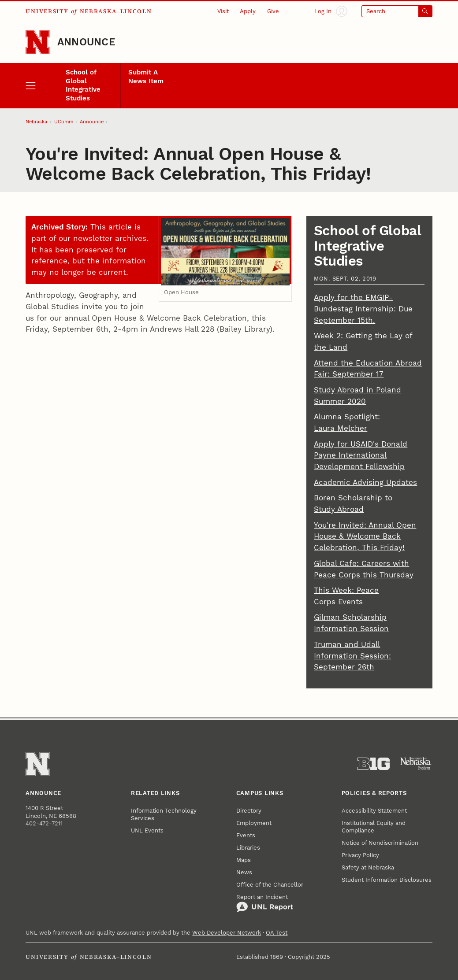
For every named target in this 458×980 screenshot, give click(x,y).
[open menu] (42, 86)
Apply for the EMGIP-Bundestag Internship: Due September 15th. (363, 309)
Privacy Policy (360, 855)
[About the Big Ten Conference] (374, 764)
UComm (64, 122)
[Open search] (397, 11)
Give (273, 11)
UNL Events (147, 830)
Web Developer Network (227, 933)
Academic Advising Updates (365, 482)
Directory (249, 811)
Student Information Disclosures (387, 880)
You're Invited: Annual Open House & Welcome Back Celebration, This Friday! (365, 536)
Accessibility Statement (374, 811)
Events (246, 835)
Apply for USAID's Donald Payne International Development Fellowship (361, 455)
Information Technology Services (164, 814)
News (244, 872)
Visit (223, 11)
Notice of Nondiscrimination (380, 843)
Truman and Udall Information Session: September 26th (352, 656)
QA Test (277, 933)
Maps (244, 860)
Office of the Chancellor (270, 885)
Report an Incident (265, 903)
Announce (86, 42)
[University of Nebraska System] (416, 764)
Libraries (248, 848)
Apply (248, 11)
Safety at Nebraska (368, 867)
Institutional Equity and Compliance (374, 827)
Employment (254, 823)
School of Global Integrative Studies (83, 85)
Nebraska (36, 122)
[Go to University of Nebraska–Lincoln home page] (37, 42)
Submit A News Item (146, 76)
